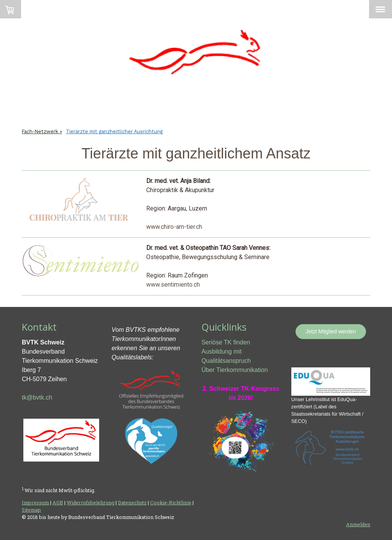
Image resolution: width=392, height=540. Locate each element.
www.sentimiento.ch (173, 285)
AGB (58, 502)
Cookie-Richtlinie (171, 502)
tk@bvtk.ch (37, 397)
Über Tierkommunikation (234, 370)
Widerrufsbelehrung (91, 502)
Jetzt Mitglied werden (331, 331)
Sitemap (31, 510)
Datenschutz (132, 502)
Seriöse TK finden (226, 342)
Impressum (35, 502)
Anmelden (358, 524)
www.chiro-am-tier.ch (174, 227)
